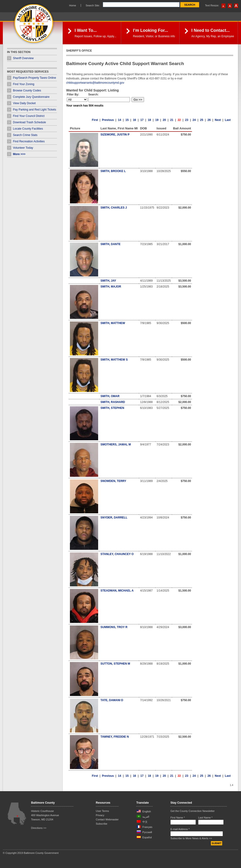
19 (157, 120)
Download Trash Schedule (29, 122)
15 (127, 120)
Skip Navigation (9, 1)
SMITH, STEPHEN (112, 408)
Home (73, 5)
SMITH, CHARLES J (114, 208)
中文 (145, 822)
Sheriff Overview (23, 58)
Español (147, 837)
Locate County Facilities (28, 129)
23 (187, 120)
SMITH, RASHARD (113, 402)
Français (147, 827)
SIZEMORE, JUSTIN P (115, 135)
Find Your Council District (29, 116)
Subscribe (102, 824)
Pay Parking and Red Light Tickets (34, 110)
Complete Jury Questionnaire (31, 97)
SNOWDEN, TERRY (113, 481)
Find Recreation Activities (29, 141)
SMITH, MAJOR (111, 287)
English (147, 811)
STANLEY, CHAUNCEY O (117, 554)
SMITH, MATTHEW (113, 323)
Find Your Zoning (24, 84)
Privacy (100, 815)
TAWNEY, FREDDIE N (115, 737)
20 (164, 120)
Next (218, 120)
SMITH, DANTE (110, 244)
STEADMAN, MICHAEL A (117, 591)
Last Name (205, 818)
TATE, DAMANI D (112, 700)
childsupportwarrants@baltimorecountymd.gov (95, 83)
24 (194, 120)
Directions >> (39, 828)
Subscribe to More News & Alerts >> (191, 838)
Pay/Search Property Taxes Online (34, 78)
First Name (178, 818)
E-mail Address (180, 829)
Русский (147, 832)
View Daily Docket (24, 103)
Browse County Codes (27, 91)
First (95, 120)
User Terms (102, 811)
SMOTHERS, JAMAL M (116, 444)
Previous (108, 120)
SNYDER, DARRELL (114, 518)
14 (119, 120)
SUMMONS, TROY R (114, 627)
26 (209, 120)
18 (149, 120)
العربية (146, 817)
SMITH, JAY (108, 281)
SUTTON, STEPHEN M (115, 664)
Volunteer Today (23, 148)
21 (172, 120)
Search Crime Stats (25, 135)
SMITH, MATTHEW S (114, 360)
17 (142, 120)
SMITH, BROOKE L (113, 171)
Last (228, 120)
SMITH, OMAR (110, 396)
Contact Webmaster (107, 819)
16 (135, 120)
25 (202, 120)
